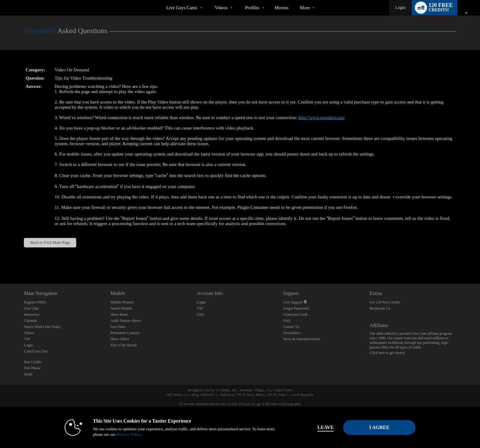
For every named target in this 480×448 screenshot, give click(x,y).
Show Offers (120, 339)
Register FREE (35, 302)
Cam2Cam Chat (36, 351)
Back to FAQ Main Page (50, 242)
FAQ (287, 321)
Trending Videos (210, 0)
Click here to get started (387, 353)
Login (400, 8)
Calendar (30, 321)
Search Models (122, 308)
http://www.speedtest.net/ (321, 118)
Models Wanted (122, 302)
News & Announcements (302, 339)
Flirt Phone (32, 368)
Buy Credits (33, 362)
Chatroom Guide (295, 314)
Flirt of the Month (124, 345)
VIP (27, 339)
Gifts (201, 314)
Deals (28, 374)
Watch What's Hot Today (42, 327)
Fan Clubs (118, 327)
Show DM (0, 261)
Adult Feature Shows (126, 321)
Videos (221, 8)
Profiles (252, 8)
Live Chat (31, 308)
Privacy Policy (129, 434)
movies (281, 8)
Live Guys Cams (182, 8)
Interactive (32, 314)
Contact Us (291, 327)
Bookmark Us (380, 308)
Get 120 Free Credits (385, 302)
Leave (326, 427)
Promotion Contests (125, 333)
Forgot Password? (296, 308)
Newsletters (292, 333)
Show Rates (119, 314)
